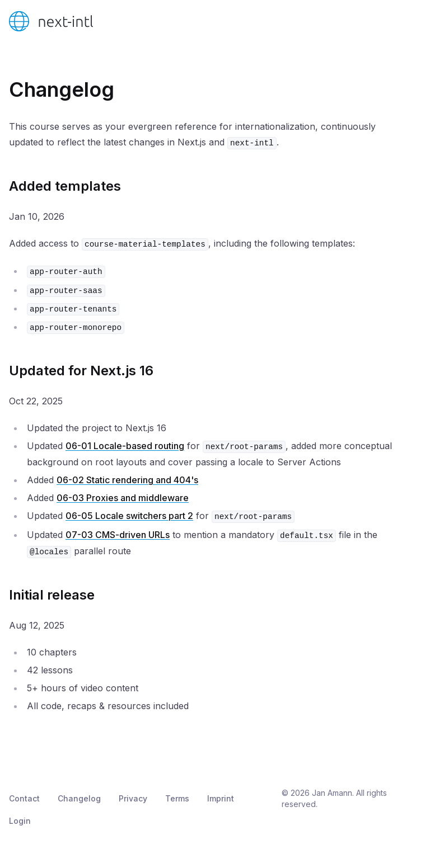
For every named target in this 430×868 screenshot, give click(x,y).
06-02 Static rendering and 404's (127, 480)
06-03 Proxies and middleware (123, 498)
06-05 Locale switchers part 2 (129, 516)
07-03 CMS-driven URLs (118, 535)
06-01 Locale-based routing (125, 446)
